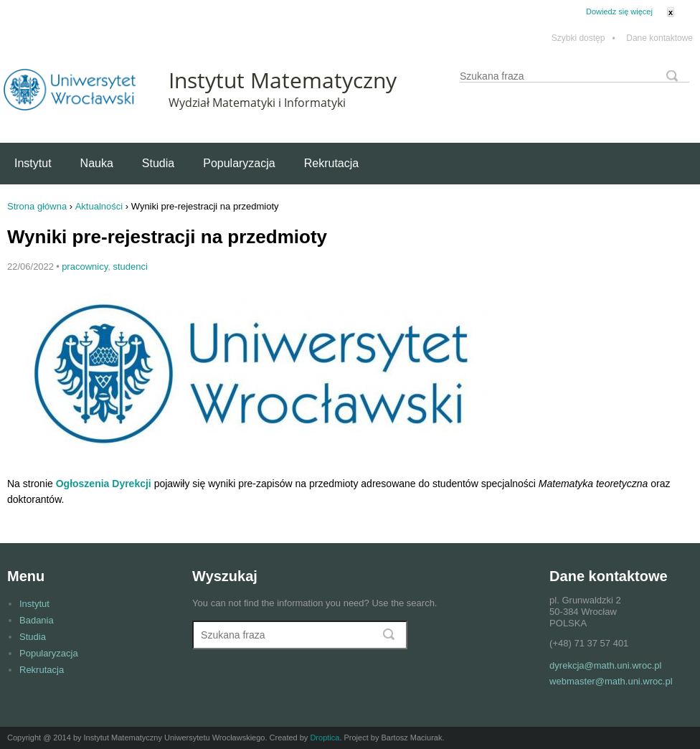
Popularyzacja (239, 163)
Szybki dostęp (583, 38)
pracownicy (85, 267)
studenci (130, 267)
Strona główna (37, 206)
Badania (37, 620)
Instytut (33, 163)
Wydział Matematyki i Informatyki (257, 103)
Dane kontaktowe (659, 38)
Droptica (325, 738)
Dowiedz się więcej (619, 11)
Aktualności (99, 206)
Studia (158, 163)
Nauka (97, 163)
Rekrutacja (331, 163)
